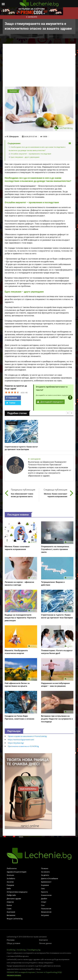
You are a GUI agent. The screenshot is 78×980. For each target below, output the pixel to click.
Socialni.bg (21, 950)
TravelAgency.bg (34, 950)
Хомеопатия (46, 895)
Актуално (45, 915)
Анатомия (11, 912)
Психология (46, 909)
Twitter (11, 403)
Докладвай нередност (50, 402)
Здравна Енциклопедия (17, 872)
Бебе (9, 888)
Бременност (46, 882)
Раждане (10, 885)
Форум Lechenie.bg (15, 919)
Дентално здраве (14, 899)
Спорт (44, 902)
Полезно (45, 868)
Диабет (44, 899)
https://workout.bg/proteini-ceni (21, 740)
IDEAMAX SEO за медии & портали (21, 972)
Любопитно (12, 868)
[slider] (12, 392)
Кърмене (45, 885)
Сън (43, 905)
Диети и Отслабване (50, 878)
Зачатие (10, 882)
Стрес (9, 909)
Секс (43, 888)
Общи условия (13, 943)
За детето (45, 875)
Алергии (10, 902)
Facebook (12, 398)
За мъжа (10, 875)
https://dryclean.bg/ (16, 743)
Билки (9, 905)
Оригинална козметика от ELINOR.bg (23, 746)
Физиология (46, 912)
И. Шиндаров (13, 136)
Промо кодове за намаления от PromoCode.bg (27, 736)
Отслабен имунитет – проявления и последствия (31, 154)
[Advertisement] (41, 66)
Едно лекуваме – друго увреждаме (25, 157)
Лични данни (45, 943)
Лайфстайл (11, 895)
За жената (45, 872)
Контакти (43, 940)
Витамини (11, 915)
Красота (44, 892)
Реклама (11, 940)
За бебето (11, 878)
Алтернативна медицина (17, 892)
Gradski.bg (11, 950)
